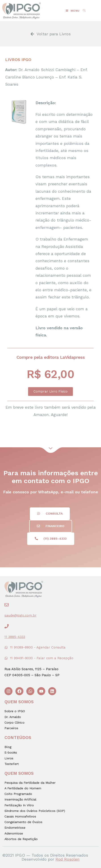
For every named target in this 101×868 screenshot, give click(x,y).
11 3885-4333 (15, 637)
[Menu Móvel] (73, 11)
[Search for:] (83, 11)
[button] (50, 392)
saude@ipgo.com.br (21, 615)
